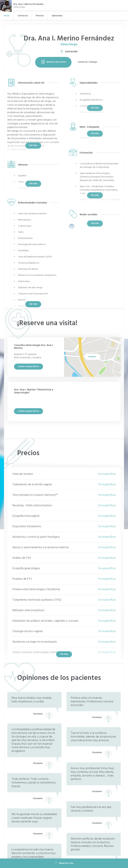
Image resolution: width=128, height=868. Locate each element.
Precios (40, 16)
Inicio (7, 16)
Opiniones (57, 16)
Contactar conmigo (87, 62)
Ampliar (92, 357)
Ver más (33, 304)
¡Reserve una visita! (53, 62)
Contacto (23, 16)
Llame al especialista (28, 366)
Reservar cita (64, 863)
